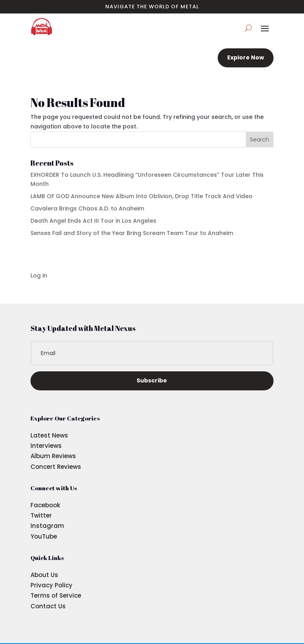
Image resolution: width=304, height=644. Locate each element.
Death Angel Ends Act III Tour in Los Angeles (93, 221)
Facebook (45, 505)
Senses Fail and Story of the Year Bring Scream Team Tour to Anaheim (132, 233)
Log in (39, 275)
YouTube (44, 536)
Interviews (46, 446)
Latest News (49, 435)
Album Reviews (53, 456)
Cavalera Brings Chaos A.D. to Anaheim (87, 208)
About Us (44, 575)
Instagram (47, 526)
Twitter (41, 515)
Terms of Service (56, 595)
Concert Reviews (56, 467)
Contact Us (48, 606)
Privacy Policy (51, 585)
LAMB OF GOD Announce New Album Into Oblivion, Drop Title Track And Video (142, 196)
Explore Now (246, 57)
